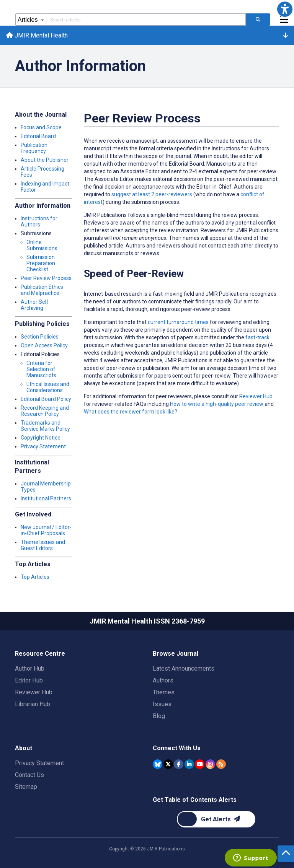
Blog (159, 716)
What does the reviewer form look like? (131, 412)
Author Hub (30, 669)
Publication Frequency (34, 148)
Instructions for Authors (39, 221)
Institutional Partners (46, 498)
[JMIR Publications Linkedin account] (189, 764)
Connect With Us (177, 748)
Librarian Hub (33, 704)
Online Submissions (42, 245)
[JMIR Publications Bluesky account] (158, 764)
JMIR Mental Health (37, 35)
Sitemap (26, 787)
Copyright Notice (41, 438)
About (24, 748)
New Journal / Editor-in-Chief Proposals (46, 530)
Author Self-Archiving (36, 305)
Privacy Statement (43, 446)
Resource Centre (40, 654)
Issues (162, 704)
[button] (285, 9)
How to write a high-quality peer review (217, 404)
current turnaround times (178, 322)
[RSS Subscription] (221, 764)
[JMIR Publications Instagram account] (210, 764)
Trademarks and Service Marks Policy (45, 426)
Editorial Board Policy (46, 399)
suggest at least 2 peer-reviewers (152, 194)
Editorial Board (38, 136)
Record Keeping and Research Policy (45, 411)
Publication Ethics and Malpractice (42, 290)
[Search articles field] (146, 20)
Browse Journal (176, 654)
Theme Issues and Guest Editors (43, 545)
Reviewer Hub (256, 396)
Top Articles (35, 577)
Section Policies (40, 337)
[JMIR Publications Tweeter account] (168, 764)
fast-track (257, 337)
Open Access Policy (44, 345)
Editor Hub (29, 680)
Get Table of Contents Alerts (195, 800)
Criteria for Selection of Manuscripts (41, 369)
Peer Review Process (46, 278)
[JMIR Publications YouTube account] (200, 764)
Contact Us (29, 775)
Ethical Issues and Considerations (48, 387)
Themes (164, 692)
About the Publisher (45, 160)
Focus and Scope (41, 127)
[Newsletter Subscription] (216, 819)
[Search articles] (258, 20)
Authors (163, 680)
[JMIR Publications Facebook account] (179, 764)
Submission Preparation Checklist (41, 263)
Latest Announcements (184, 669)
